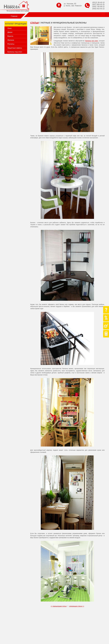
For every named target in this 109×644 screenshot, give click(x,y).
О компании (31, 15)
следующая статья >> (77, 606)
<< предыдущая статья (59, 606)
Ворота (10, 36)
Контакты (82, 15)
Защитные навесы (15, 48)
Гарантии (56, 15)
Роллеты (11, 44)
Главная (14, 16)
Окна (9, 28)
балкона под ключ (92, 41)
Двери (10, 32)
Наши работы (44, 15)
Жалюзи (11, 40)
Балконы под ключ (15, 52)
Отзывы (73, 15)
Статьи (65, 15)
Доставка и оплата (96, 15)
